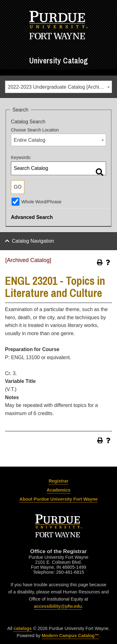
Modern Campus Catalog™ (71, 636)
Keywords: (21, 157)
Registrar (58, 481)
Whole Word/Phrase (41, 202)
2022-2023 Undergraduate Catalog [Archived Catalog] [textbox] (60, 87)
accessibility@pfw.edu (58, 606)
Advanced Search (32, 217)
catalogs (22, 628)
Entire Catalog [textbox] (29, 140)
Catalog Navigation (33, 241)
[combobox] (58, 87)
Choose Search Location (35, 130)
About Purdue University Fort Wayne (58, 499)
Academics (59, 490)
